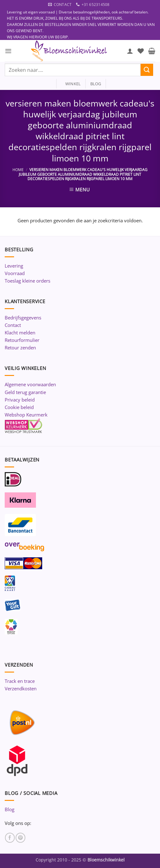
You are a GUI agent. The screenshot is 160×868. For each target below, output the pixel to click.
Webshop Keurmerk (26, 415)
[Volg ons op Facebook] (10, 838)
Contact (13, 325)
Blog (10, 809)
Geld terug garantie (25, 392)
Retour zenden (20, 348)
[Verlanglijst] (141, 51)
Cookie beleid (19, 407)
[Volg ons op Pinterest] (20, 838)
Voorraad (15, 273)
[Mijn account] (130, 51)
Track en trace (20, 681)
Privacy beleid (20, 400)
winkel (71, 84)
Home (18, 170)
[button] (8, 51)
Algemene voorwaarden (30, 384)
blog (96, 84)
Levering (14, 266)
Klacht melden (20, 333)
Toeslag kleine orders (27, 281)
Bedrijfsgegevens (23, 318)
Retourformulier (22, 340)
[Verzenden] (147, 70)
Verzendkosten (21, 688)
